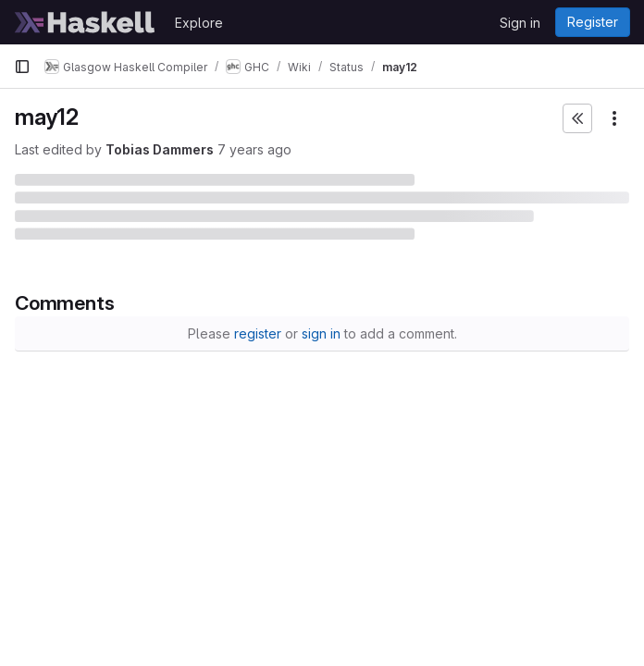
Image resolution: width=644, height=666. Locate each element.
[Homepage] (85, 22)
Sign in (520, 23)
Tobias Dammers (160, 149)
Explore (199, 23)
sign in (321, 333)
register (258, 333)
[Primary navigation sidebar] (22, 67)
